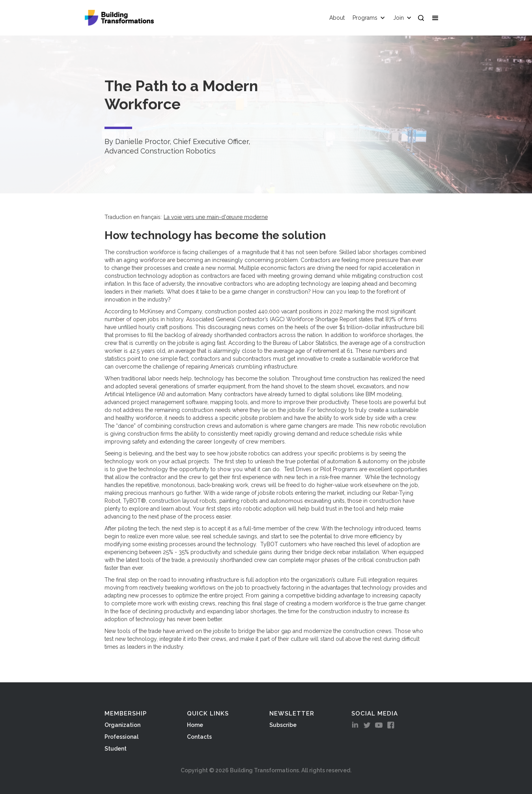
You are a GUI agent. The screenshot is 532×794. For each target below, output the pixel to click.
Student (116, 749)
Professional (121, 737)
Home (195, 725)
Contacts (199, 737)
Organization (122, 725)
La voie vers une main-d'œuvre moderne (216, 217)
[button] (437, 18)
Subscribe (283, 725)
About (337, 18)
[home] (119, 18)
